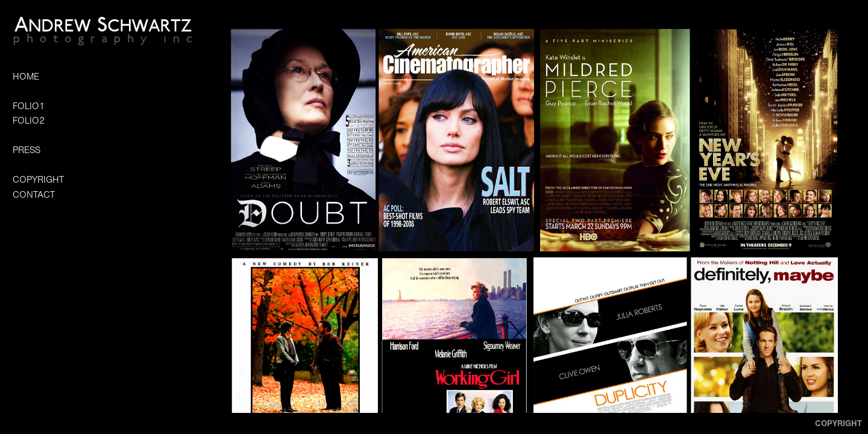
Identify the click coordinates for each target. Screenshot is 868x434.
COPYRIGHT (38, 180)
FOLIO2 (29, 121)
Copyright (838, 423)
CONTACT (34, 195)
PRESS (27, 150)
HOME (26, 77)
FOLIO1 (29, 106)
